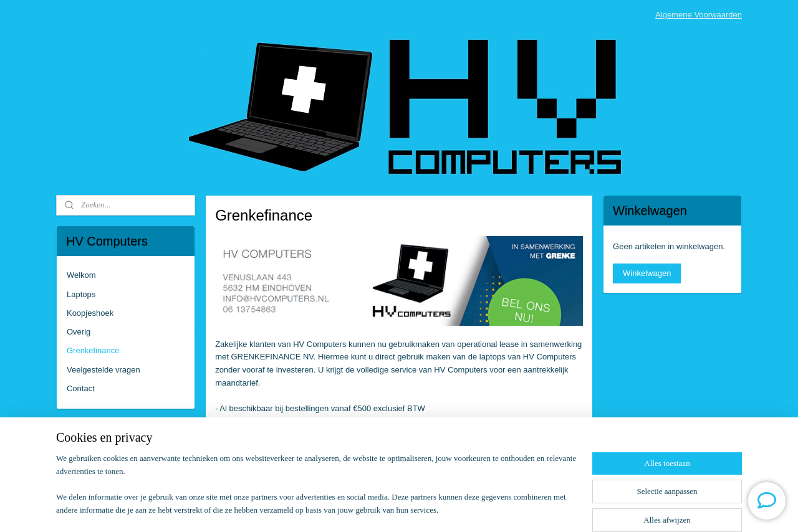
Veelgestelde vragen (103, 370)
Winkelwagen (647, 273)
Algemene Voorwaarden (699, 15)
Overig (79, 332)
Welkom (81, 275)
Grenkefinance (93, 350)
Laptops (81, 294)
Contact (81, 388)
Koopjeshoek (90, 313)
